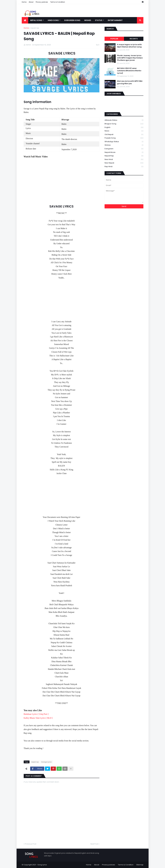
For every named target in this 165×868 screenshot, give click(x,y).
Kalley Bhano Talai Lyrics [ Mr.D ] (39, 718)
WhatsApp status (124, 142)
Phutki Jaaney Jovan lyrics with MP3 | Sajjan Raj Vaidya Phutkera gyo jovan (130, 58)
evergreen (124, 149)
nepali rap (35, 28)
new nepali (124, 163)
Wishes (124, 145)
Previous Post (31, 844)
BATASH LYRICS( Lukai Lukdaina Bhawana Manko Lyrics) (129, 71)
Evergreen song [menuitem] (72, 20)
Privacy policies (42, 2)
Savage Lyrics (46, 762)
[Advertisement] (62, 297)
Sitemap (140, 865)
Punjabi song (124, 138)
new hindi (124, 160)
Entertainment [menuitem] (115, 20)
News (124, 131)
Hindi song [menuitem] (53, 20)
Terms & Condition (58, 2)
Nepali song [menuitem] (36, 20)
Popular (114, 39)
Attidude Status (124, 120)
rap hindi (124, 167)
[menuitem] (25, 20)
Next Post (94, 844)
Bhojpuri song (124, 124)
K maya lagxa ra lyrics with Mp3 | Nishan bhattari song (129, 46)
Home (24, 2)
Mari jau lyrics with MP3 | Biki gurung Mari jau (130, 82)
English (124, 127)
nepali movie (124, 152)
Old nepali (124, 135)
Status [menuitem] (99, 20)
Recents (134, 39)
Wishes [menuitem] (88, 20)
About (31, 2)
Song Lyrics (42, 865)
